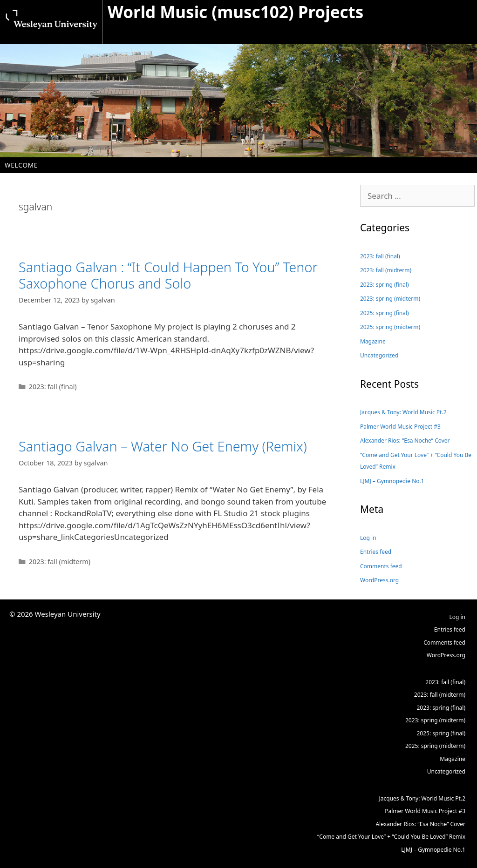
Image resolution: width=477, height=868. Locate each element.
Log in (368, 538)
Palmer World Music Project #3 (400, 427)
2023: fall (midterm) (60, 562)
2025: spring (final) (385, 313)
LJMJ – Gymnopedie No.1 (392, 481)
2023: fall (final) (53, 387)
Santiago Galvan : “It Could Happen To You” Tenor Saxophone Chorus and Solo (168, 275)
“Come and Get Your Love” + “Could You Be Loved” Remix (416, 461)
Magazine (373, 341)
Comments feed (381, 566)
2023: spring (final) (385, 285)
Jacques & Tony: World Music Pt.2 (403, 412)
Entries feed (376, 552)
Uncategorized (379, 355)
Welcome (21, 165)
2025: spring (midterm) (390, 327)
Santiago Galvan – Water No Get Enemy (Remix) (163, 446)
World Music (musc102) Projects (235, 12)
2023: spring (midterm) (390, 299)
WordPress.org (379, 580)
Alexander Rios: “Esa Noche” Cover (405, 441)
